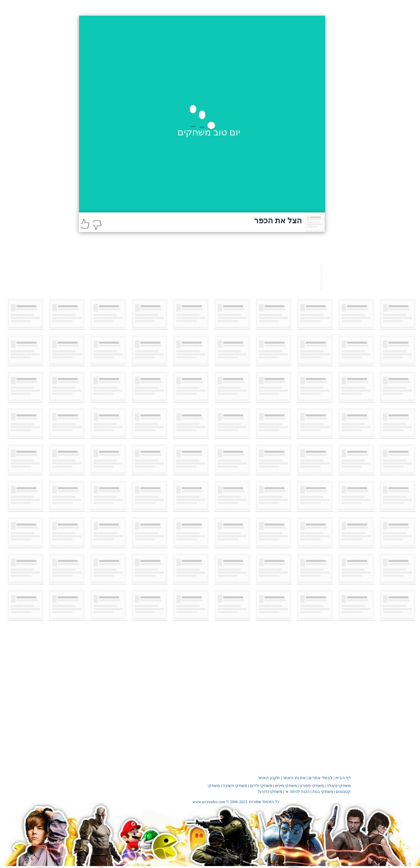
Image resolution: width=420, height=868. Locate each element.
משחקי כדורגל (270, 792)
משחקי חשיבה (235, 786)
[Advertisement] (198, 277)
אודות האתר (294, 778)
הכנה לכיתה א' (297, 792)
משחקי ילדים (261, 786)
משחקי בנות (323, 792)
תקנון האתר (269, 778)
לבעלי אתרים (320, 778)
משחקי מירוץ (286, 786)
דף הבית (343, 778)
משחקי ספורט (312, 786)
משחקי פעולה (339, 786)
